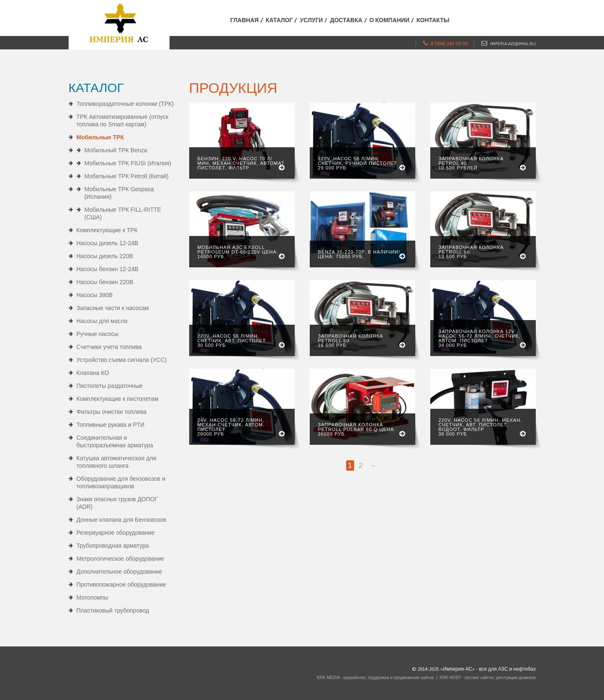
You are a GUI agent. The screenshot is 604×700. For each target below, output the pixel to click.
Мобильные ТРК (100, 137)
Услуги (311, 20)
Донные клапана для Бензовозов (122, 520)
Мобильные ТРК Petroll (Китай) (127, 176)
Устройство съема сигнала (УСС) (122, 360)
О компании (389, 20)
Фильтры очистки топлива (112, 412)
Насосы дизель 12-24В (108, 243)
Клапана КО (93, 373)
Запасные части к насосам (113, 308)
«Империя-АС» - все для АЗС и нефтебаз (488, 669)
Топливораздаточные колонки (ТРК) (125, 104)
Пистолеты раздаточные (110, 386)
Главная (244, 20)
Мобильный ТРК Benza (116, 150)
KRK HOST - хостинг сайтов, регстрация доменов (487, 678)
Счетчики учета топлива (109, 347)
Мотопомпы (93, 597)
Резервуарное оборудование (116, 533)
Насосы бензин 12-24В (108, 269)
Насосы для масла (102, 321)
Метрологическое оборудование (121, 559)
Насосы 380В (95, 295)
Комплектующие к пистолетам (118, 399)
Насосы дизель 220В (105, 256)
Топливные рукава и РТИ (111, 425)
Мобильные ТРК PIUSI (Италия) (128, 163)
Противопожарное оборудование (121, 585)
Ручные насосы (98, 334)
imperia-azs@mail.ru (513, 44)
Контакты (433, 20)
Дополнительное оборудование (120, 572)
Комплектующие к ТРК (107, 230)
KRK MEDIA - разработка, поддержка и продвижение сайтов (375, 678)
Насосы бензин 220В (105, 282)
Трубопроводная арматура (113, 546)
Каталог (279, 20)
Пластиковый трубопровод (113, 610)
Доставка (346, 20)
